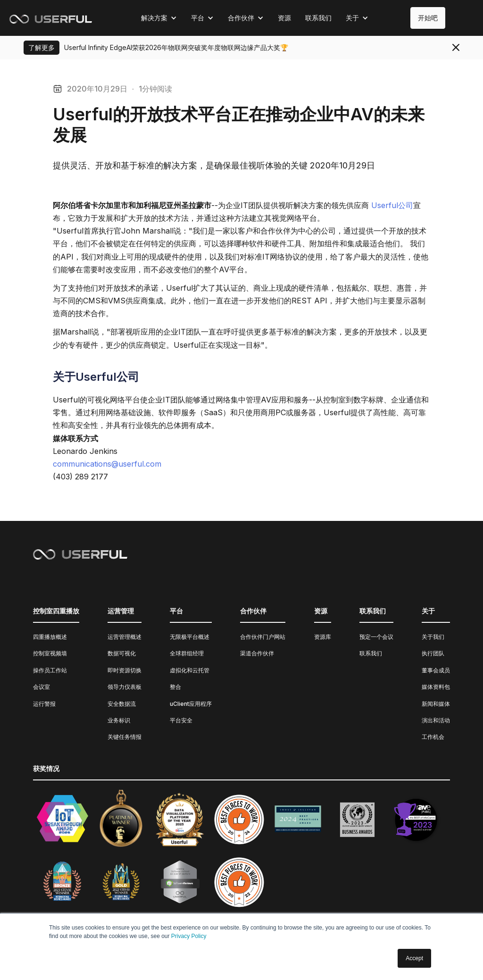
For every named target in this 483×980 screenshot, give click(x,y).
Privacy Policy (189, 936)
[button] (159, 18)
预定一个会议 (376, 637)
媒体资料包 (436, 687)
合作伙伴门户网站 (263, 637)
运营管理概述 (125, 637)
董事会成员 (436, 670)
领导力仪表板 (125, 687)
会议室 (42, 687)
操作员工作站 (50, 670)
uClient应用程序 (191, 704)
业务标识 (119, 720)
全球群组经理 (187, 653)
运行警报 (44, 704)
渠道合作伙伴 (257, 653)
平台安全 (181, 720)
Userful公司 (392, 205)
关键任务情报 (125, 737)
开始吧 (428, 18)
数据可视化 (122, 653)
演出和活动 (436, 720)
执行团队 (433, 653)
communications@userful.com (107, 464)
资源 (284, 18)
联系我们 (318, 18)
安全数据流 (122, 704)
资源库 (323, 637)
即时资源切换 (125, 670)
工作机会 (433, 737)
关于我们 (433, 637)
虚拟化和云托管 (190, 670)
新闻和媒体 (436, 704)
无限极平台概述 (190, 637)
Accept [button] (414, 958)
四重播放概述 (50, 637)
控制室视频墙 (50, 653)
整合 (175, 687)
